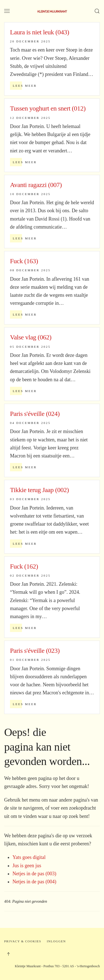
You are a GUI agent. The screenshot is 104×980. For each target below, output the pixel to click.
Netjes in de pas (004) (34, 882)
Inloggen (56, 941)
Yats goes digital (29, 857)
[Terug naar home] (52, 11)
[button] (7, 11)
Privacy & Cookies (23, 941)
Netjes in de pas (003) (34, 874)
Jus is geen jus (27, 866)
